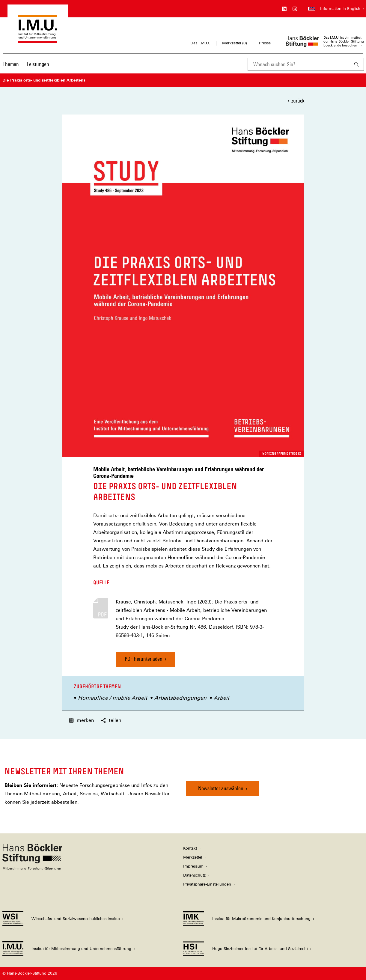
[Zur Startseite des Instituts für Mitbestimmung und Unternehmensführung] (38, 40)
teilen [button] (111, 720)
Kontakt (190, 848)
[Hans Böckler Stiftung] (32, 869)
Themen (11, 64)
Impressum (193, 866)
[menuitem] (11, 68)
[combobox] (299, 64)
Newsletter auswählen (221, 788)
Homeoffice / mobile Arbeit (113, 698)
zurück (298, 101)
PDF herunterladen (144, 659)
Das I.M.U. (200, 43)
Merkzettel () (235, 43)
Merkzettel (193, 857)
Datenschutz (194, 875)
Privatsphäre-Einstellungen (207, 884)
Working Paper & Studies (282, 454)
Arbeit (222, 698)
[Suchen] (357, 64)
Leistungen (38, 64)
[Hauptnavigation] (26, 64)
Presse (265, 43)
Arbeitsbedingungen (180, 698)
